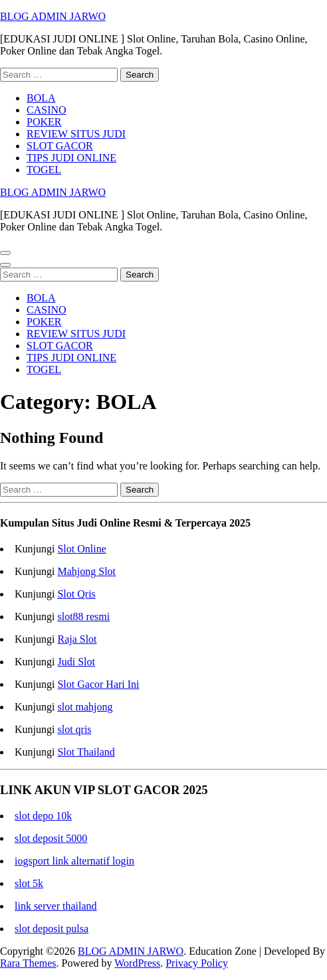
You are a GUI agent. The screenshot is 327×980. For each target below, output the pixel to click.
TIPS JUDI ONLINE (71, 158)
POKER (44, 122)
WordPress (137, 963)
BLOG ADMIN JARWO (53, 16)
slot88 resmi (83, 616)
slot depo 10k (43, 816)
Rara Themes (28, 963)
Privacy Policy (197, 963)
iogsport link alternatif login (74, 861)
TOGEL (44, 170)
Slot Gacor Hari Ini (98, 684)
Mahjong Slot (86, 571)
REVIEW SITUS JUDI (76, 134)
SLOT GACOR (60, 146)
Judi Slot (76, 662)
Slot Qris (76, 594)
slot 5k (29, 883)
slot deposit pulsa (52, 929)
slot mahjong (85, 707)
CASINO (47, 110)
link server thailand (56, 906)
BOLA (41, 98)
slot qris (74, 729)
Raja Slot (77, 639)
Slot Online (81, 549)
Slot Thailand (86, 752)
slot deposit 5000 (51, 838)
